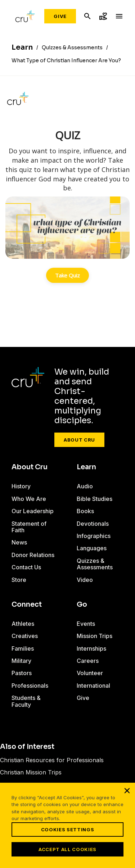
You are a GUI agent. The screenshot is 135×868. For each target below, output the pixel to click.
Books (85, 511)
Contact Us (26, 567)
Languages (92, 548)
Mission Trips (94, 636)
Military (21, 661)
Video (85, 580)
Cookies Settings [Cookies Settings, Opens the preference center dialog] (67, 829)
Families (23, 648)
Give (60, 16)
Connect (27, 605)
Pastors (22, 673)
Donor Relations (33, 555)
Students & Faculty (26, 701)
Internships (91, 648)
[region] (67, 825)
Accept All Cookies (67, 849)
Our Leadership (33, 511)
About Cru (79, 440)
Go (82, 605)
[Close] (127, 791)
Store (19, 580)
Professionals (30, 686)
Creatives (25, 636)
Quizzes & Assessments (95, 564)
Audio (85, 486)
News (19, 542)
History (21, 486)
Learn (86, 467)
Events (86, 624)
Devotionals (93, 524)
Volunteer (90, 673)
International (93, 686)
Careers (88, 661)
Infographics (94, 536)
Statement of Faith (29, 527)
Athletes (23, 624)
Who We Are (29, 499)
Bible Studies (94, 499)
